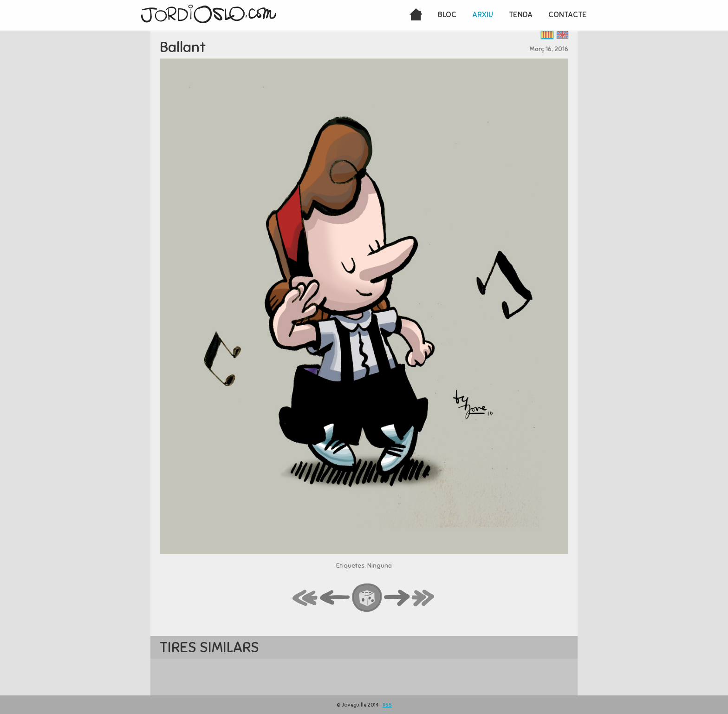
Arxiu (483, 15)
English (562, 35)
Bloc (447, 15)
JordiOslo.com (209, 14)
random (367, 598)
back (335, 598)
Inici (416, 15)
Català (547, 35)
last (423, 598)
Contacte (568, 15)
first (305, 598)
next (397, 598)
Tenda (521, 15)
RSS (387, 705)
